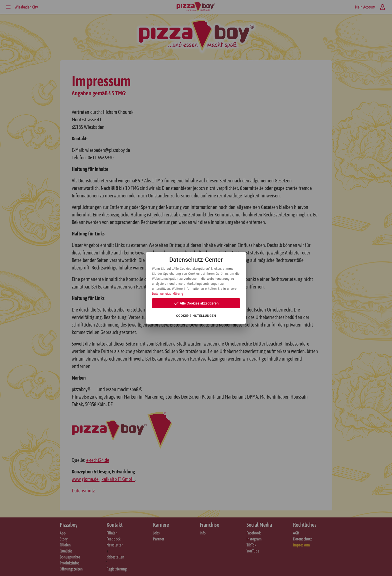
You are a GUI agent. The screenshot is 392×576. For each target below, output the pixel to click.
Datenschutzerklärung (168, 294)
